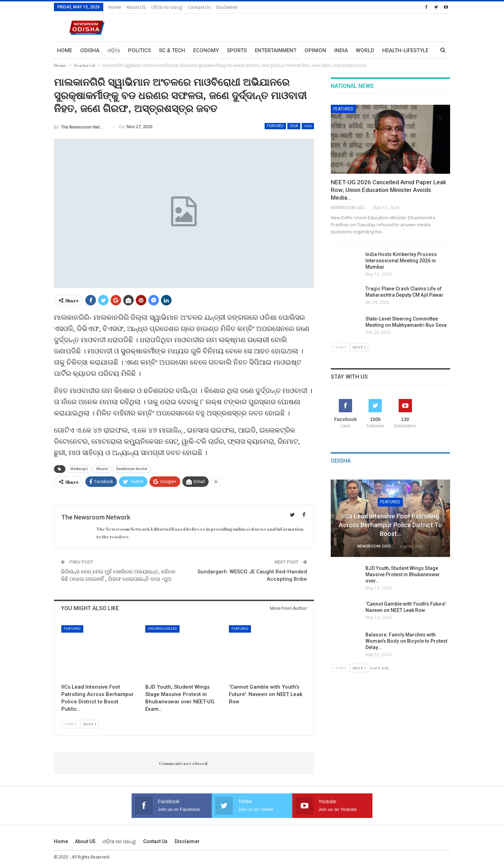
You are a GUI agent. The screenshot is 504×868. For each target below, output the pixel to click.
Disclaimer (227, 7)
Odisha (90, 50)
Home (115, 7)
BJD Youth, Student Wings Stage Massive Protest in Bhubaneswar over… (403, 574)
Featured (275, 126)
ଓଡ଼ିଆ (114, 50)
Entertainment (276, 50)
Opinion (315, 50)
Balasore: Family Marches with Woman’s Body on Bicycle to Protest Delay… (406, 641)
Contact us (199, 7)
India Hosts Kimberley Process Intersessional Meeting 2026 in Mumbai (401, 261)
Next (90, 724)
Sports (237, 50)
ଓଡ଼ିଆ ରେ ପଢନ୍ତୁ (167, 7)
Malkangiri (79, 469)
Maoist (102, 469)
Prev (71, 724)
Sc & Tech (172, 50)
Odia (294, 126)
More (390, 50)
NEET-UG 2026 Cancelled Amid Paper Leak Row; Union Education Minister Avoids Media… (388, 190)
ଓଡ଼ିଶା (308, 126)
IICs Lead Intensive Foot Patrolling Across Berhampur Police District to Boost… (390, 525)
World (365, 50)
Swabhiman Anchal (132, 469)
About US (136, 7)
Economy (206, 50)
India (341, 50)
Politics (139, 50)
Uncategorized (162, 629)
